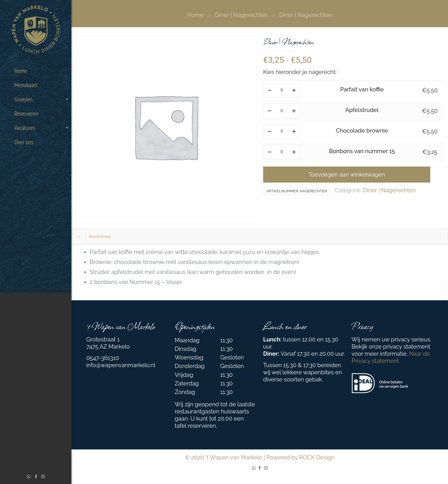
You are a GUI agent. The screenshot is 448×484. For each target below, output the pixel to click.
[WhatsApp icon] (29, 477)
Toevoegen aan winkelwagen (347, 175)
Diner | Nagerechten (242, 15)
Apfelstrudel (362, 110)
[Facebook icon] (36, 477)
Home (196, 15)
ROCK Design (317, 457)
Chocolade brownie (362, 131)
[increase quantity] (294, 90)
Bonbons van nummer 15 (362, 151)
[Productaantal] (282, 90)
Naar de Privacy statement (391, 357)
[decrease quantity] (270, 90)
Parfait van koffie (362, 89)
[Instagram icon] (43, 477)
